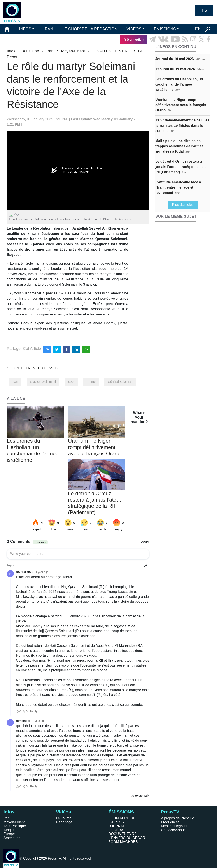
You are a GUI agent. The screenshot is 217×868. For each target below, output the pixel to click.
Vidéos (63, 812)
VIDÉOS (134, 29)
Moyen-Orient (73, 51)
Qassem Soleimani (43, 382)
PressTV (170, 812)
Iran (50, 51)
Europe (9, 834)
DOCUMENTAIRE (123, 834)
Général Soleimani (120, 382)
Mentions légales (174, 826)
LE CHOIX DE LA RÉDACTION (90, 29)
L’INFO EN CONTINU (111, 51)
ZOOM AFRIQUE (122, 818)
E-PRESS (116, 822)
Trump (91, 382)
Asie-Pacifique (15, 826)
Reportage (64, 822)
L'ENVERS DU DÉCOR (127, 838)
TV (204, 11)
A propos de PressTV (178, 818)
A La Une (31, 51)
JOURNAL (117, 826)
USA (71, 382)
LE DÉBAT (117, 830)
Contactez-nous (173, 830)
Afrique (9, 830)
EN (198, 29)
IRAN (48, 29)
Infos (11, 51)
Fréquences (170, 822)
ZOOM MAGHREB (123, 842)
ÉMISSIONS (165, 29)
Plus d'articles (183, 205)
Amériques (12, 838)
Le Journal (64, 818)
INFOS (25, 29)
